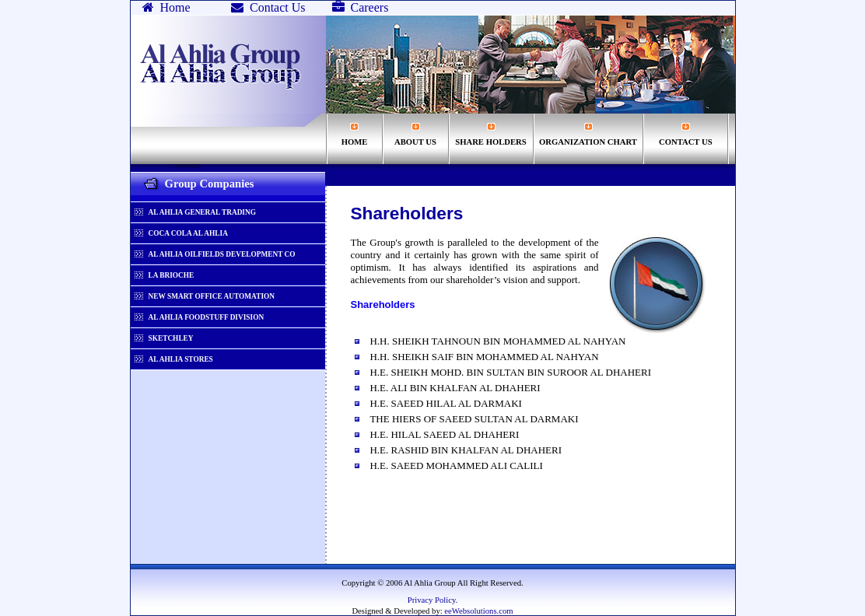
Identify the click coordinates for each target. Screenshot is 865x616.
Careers (361, 7)
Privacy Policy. (432, 600)
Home (166, 7)
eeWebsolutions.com (478, 611)
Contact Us (268, 7)
